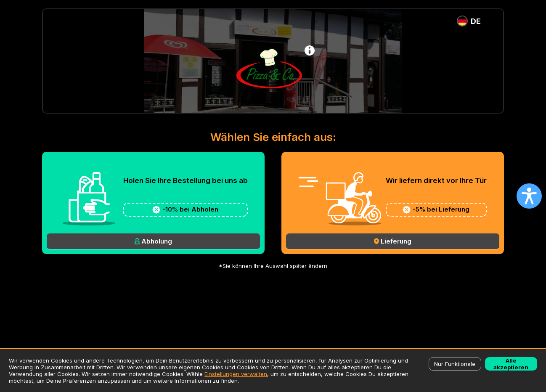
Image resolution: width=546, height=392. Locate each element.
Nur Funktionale (455, 364)
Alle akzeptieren (511, 364)
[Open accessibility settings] (529, 196)
